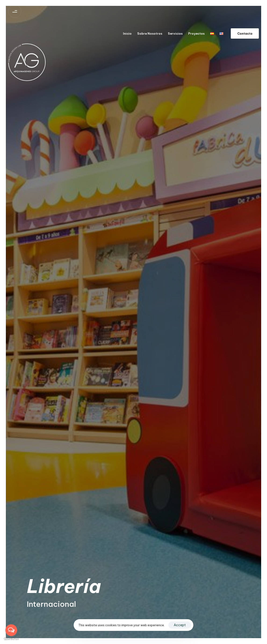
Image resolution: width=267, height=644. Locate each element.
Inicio (127, 33)
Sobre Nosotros (150, 33)
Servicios (175, 33)
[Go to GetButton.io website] (11, 639)
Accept (180, 625)
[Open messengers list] (11, 630)
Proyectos (196, 33)
